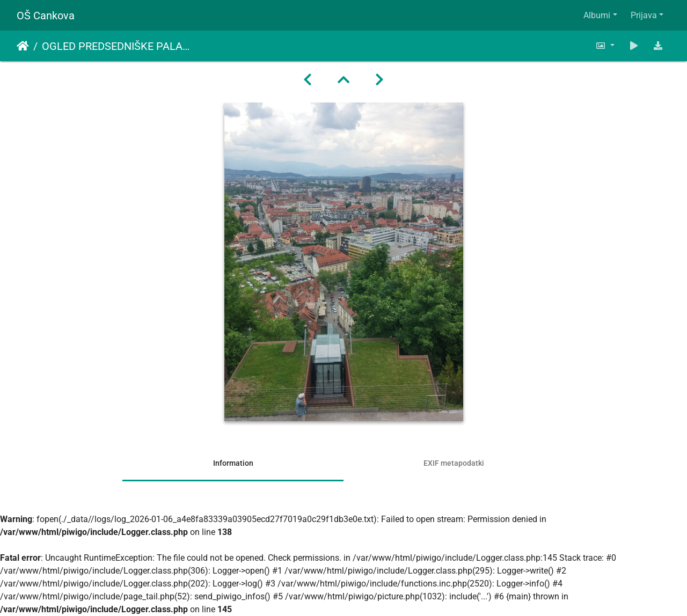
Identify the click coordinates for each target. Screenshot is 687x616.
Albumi (597, 15)
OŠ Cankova (46, 16)
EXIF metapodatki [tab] (454, 463)
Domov (23, 46)
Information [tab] (233, 463)
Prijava (644, 15)
